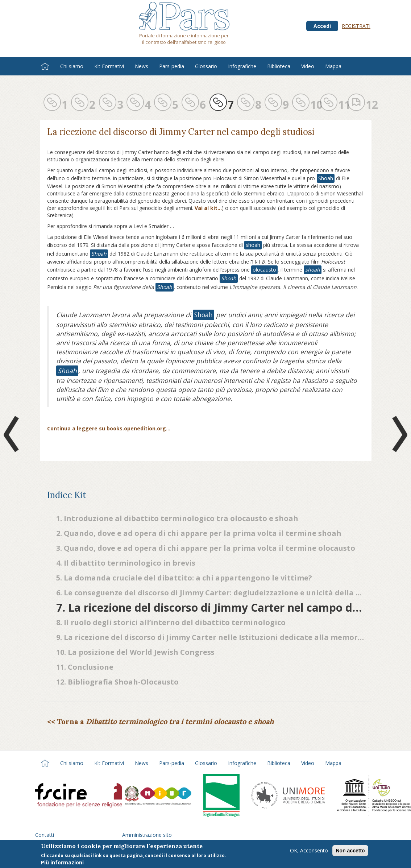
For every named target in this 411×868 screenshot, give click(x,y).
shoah (253, 245)
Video (308, 66)
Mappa (333, 66)
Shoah (326, 178)
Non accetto (350, 851)
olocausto (264, 270)
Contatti (45, 835)
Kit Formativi (109, 66)
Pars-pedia (172, 66)
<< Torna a (160, 721)
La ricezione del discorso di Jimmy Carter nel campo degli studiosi (181, 132)
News (142, 66)
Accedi (322, 26)
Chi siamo (72, 66)
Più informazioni (62, 863)
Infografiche (242, 66)
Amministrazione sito (147, 835)
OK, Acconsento (309, 851)
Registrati (356, 26)
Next (398, 434)
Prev (13, 434)
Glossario (206, 66)
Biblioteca (279, 66)
